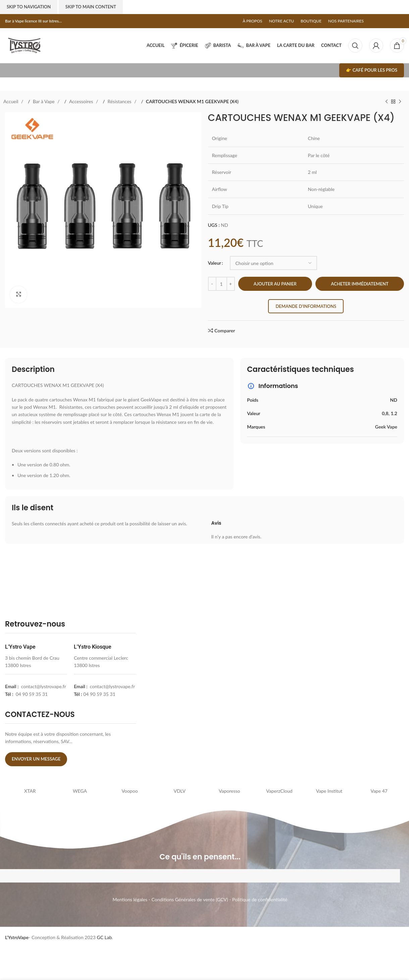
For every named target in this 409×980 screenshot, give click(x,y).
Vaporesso (229, 791)
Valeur (215, 263)
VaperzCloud (279, 791)
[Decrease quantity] (212, 284)
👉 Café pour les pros (372, 70)
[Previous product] (387, 102)
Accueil (11, 101)
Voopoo (130, 791)
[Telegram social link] (401, 21)
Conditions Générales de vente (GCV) (190, 899)
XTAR (30, 791)
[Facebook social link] (374, 21)
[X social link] (380, 21)
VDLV (180, 791)
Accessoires (82, 101)
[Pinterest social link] (387, 21)
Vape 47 (379, 791)
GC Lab (104, 937)
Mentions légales (130, 899)
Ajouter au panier (275, 284)
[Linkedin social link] (394, 21)
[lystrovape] (207, 695)
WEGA (80, 791)
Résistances (120, 101)
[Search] (355, 46)
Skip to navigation (29, 7)
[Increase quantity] (231, 284)
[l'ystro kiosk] (340, 695)
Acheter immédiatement (360, 284)
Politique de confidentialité (260, 899)
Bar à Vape (44, 101)
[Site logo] (24, 45)
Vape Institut (329, 791)
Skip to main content (91, 7)
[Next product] (400, 102)
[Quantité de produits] (221, 284)
